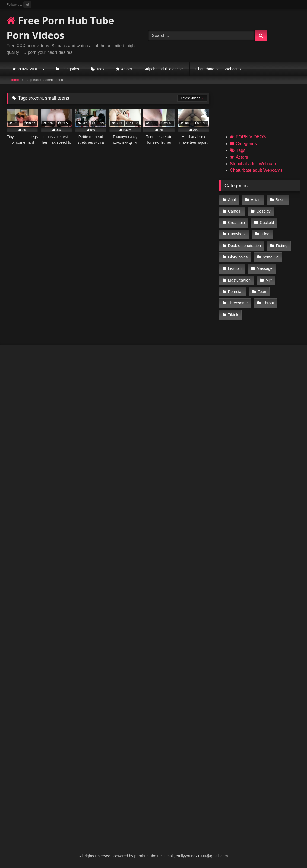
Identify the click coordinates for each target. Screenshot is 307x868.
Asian (256, 200)
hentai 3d (271, 257)
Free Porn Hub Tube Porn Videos (60, 28)
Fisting (282, 246)
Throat (268, 303)
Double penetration (245, 246)
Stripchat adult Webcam (164, 69)
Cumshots (237, 234)
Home (14, 80)
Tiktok (233, 315)
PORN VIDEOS (31, 69)
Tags (100, 69)
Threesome (238, 303)
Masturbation (239, 280)
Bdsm (281, 200)
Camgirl (235, 211)
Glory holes (238, 257)
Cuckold (267, 223)
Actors (126, 69)
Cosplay (264, 211)
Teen (262, 292)
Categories (70, 69)
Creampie (236, 223)
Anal (232, 200)
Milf (268, 280)
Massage (264, 268)
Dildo (265, 234)
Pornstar (235, 292)
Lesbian (235, 268)
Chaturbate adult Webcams (218, 69)
